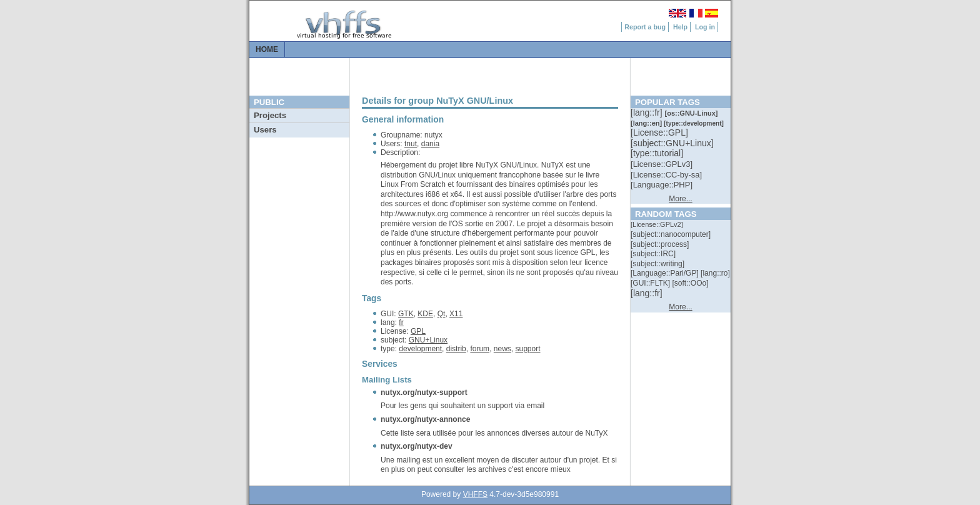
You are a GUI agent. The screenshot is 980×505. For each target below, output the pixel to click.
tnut (411, 144)
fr (401, 322)
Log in (705, 27)
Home (267, 49)
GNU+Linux (428, 340)
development (420, 349)
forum (480, 349)
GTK (406, 314)
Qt (442, 314)
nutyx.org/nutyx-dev (417, 446)
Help (680, 27)
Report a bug (645, 27)
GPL (418, 331)
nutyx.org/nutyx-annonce (425, 419)
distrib (456, 349)
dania (430, 144)
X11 (456, 314)
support (527, 349)
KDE (425, 314)
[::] (647, 112)
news (502, 349)
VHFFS (475, 494)
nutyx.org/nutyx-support (424, 392)
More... (680, 199)
